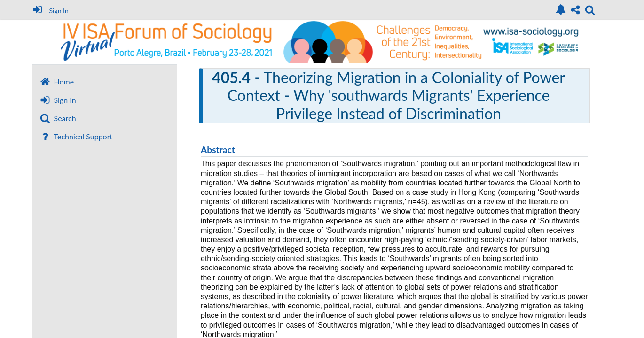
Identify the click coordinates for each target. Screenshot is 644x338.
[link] (561, 9)
